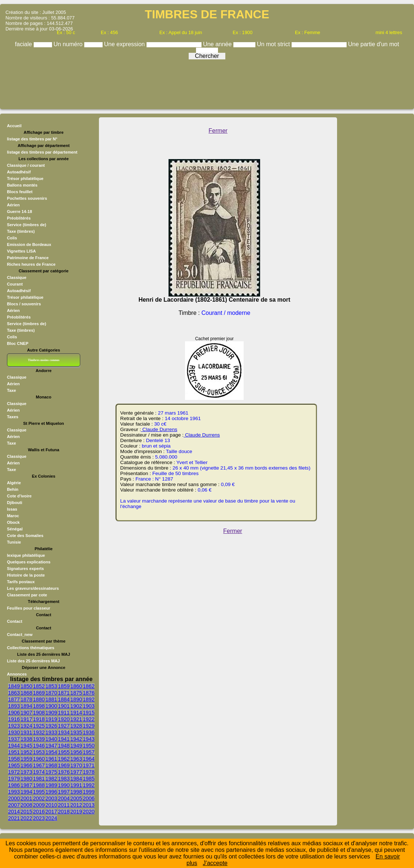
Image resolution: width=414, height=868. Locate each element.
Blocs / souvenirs (24, 304)
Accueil (14, 126)
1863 (14, 693)
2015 (26, 812)
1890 (76, 699)
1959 (26, 759)
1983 (64, 779)
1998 (76, 792)
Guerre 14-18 (19, 212)
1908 (39, 713)
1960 (39, 759)
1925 (39, 726)
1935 (76, 732)
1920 (64, 719)
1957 (89, 752)
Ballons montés (22, 185)
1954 (51, 752)
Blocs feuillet (20, 192)
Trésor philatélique (25, 179)
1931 (26, 732)
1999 (89, 792)
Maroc (13, 516)
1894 (26, 706)
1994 (26, 792)
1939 (39, 739)
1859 (64, 686)
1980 (26, 779)
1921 (76, 719)
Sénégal (15, 529)
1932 (39, 732)
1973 (26, 772)
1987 (26, 785)
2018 (64, 812)
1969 (64, 765)
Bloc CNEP (18, 343)
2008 (26, 805)
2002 (39, 798)
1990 (64, 785)
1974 (39, 772)
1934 (64, 732)
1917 (26, 719)
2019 (76, 812)
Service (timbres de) (27, 225)
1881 (51, 699)
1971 (89, 765)
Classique (17, 277)
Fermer (218, 131)
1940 (51, 739)
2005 (76, 798)
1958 (14, 759)
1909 (51, 713)
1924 (26, 726)
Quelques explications (29, 562)
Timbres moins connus (44, 360)
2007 (14, 805)
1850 (26, 686)
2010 (51, 805)
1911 (64, 713)
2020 (89, 812)
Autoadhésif (19, 172)
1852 (39, 686)
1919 (51, 719)
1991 (76, 785)
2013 (89, 805)
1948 (64, 746)
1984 (76, 779)
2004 (64, 798)
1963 (76, 759)
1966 (26, 765)
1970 (76, 765)
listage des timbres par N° (32, 139)
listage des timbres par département (42, 152)
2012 (76, 805)
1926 (51, 726)
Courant (15, 284)
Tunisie (14, 542)
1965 (14, 765)
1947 (51, 746)
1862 (89, 686)
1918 (39, 719)
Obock (13, 522)
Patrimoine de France (28, 258)
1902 (76, 706)
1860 (76, 686)
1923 (14, 726)
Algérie (14, 483)
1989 (51, 785)
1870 (51, 693)
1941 (64, 739)
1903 (89, 706)
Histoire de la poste (26, 575)
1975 (51, 772)
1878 (26, 699)
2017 (51, 812)
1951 (14, 752)
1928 (76, 726)
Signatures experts (25, 569)
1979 (14, 779)
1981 (39, 779)
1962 (64, 759)
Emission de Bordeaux (29, 244)
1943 (89, 739)
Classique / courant (26, 165)
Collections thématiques (31, 648)
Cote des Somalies (25, 536)
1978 (89, 772)
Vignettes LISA (21, 251)
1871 (64, 693)
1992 (89, 785)
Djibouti (15, 503)
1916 (14, 719)
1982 (51, 779)
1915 (89, 713)
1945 (26, 746)
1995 (39, 792)
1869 (39, 693)
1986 (14, 785)
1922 (89, 719)
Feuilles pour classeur (29, 608)
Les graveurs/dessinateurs (33, 588)
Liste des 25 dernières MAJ (33, 661)
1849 (14, 686)
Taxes (13, 417)
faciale (24, 44)
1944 (14, 746)
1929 (89, 726)
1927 (64, 726)
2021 (14, 818)
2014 (14, 812)
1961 (51, 759)
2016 (39, 812)
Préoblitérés (19, 218)
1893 (14, 706)
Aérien (13, 205)
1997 (64, 792)
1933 (51, 732)
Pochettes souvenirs (27, 198)
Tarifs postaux (21, 582)
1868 (26, 693)
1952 (26, 752)
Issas (12, 509)
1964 (89, 759)
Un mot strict (274, 44)
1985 (89, 779)
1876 (89, 693)
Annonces (17, 674)
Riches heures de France (31, 264)
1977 (76, 772)
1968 (51, 765)
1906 (14, 713)
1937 (14, 739)
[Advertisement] (207, 82)
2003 (51, 798)
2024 (51, 818)
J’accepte (215, 863)
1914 (76, 713)
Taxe (12, 390)
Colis (12, 238)
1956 (76, 752)
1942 (76, 739)
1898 (39, 706)
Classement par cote (27, 595)
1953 (39, 752)
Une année (218, 44)
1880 (39, 699)
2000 (14, 798)
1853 (51, 686)
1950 (89, 746)
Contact (15, 621)
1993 (14, 792)
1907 (26, 713)
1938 (26, 739)
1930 (14, 732)
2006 (89, 798)
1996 (51, 792)
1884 (64, 699)
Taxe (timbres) (21, 231)
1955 (64, 752)
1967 (39, 765)
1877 (14, 699)
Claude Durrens (159, 429)
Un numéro (69, 44)
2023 (39, 818)
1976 (64, 772)
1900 (51, 706)
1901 (64, 706)
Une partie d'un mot (374, 44)
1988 (39, 785)
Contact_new (20, 635)
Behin (13, 489)
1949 (76, 746)
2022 (26, 818)
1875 (76, 693)
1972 (14, 772)
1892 (89, 699)
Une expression (125, 44)
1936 (89, 732)
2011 (64, 805)
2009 (39, 805)
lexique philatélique (26, 555)
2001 (26, 798)
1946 (39, 746)
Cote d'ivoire (19, 496)
